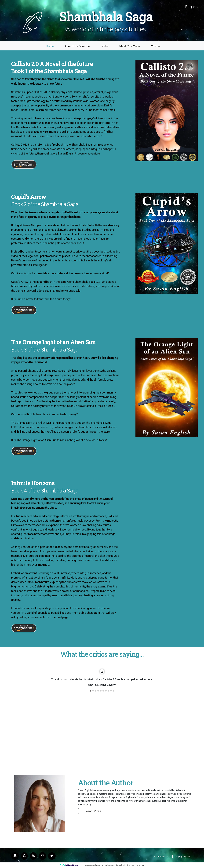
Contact (156, 46)
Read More (93, 811)
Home (50, 46)
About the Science (77, 46)
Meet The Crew (130, 46)
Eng (190, 7)
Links (104, 46)
